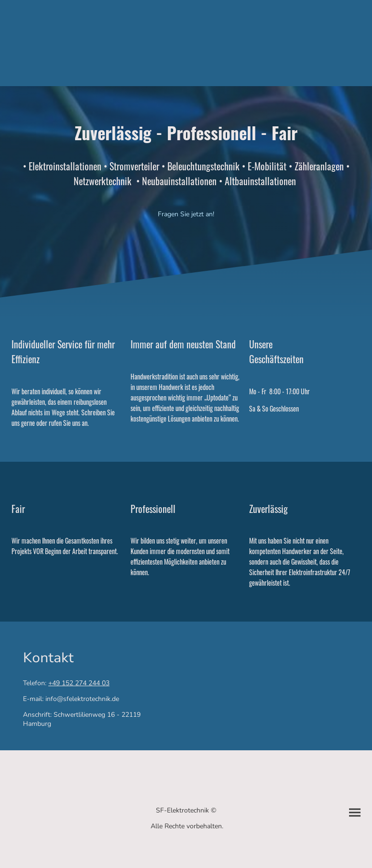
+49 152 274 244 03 (79, 683)
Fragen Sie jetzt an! (186, 214)
